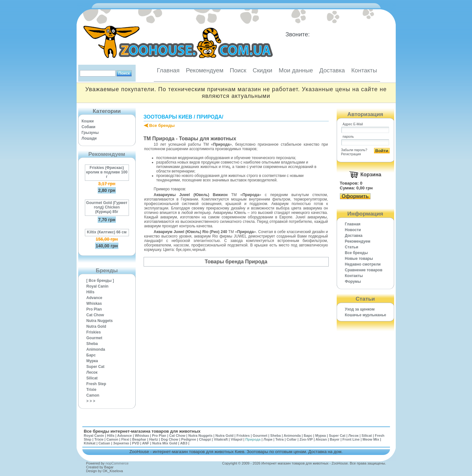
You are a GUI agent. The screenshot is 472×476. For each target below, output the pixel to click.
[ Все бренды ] (100, 281)
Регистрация (351, 154)
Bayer (335, 439)
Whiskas (94, 304)
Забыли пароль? (354, 150)
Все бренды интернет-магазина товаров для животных (142, 431)
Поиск (238, 70)
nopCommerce (117, 463)
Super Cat (96, 367)
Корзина (371, 175)
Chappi (205, 439)
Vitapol (236, 439)
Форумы (353, 282)
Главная (168, 70)
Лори (268, 439)
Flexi (125, 439)
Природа (209, 117)
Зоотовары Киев (168, 117)
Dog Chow (169, 439)
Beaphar (139, 439)
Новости (353, 230)
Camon (93, 395)
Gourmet (94, 338)
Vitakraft (221, 439)
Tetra (280, 439)
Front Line (351, 439)
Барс (91, 355)
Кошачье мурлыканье (366, 315)
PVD (136, 443)
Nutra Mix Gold (165, 443)
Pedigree (189, 439)
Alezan (321, 439)
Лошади (89, 138)
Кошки (88, 121)
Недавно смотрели (363, 264)
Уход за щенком (360, 309)
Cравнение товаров (364, 270)
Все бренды (162, 125)
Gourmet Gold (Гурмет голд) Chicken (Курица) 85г (107, 207)
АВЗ (184, 443)
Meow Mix (371, 439)
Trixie (91, 390)
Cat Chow (95, 315)
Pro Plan (94, 309)
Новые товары (359, 259)
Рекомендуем (205, 70)
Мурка (92, 361)
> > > (91, 401)
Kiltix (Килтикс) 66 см (107, 232)
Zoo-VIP (306, 439)
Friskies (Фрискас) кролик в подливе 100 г (107, 172)
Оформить (355, 196)
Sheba (92, 344)
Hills (90, 292)
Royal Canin (97, 286)
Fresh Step (96, 384)
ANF (146, 443)
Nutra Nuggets (100, 321)
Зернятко (121, 443)
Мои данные (296, 70)
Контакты (364, 70)
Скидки (263, 70)
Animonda (96, 349)
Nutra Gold (96, 326)
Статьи (352, 247)
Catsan (104, 443)
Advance (94, 298)
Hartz (154, 439)
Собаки (89, 127)
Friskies (94, 332)
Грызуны (90, 133)
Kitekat (90, 443)
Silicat (92, 378)
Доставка (332, 70)
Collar (292, 439)
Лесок (92, 372)
